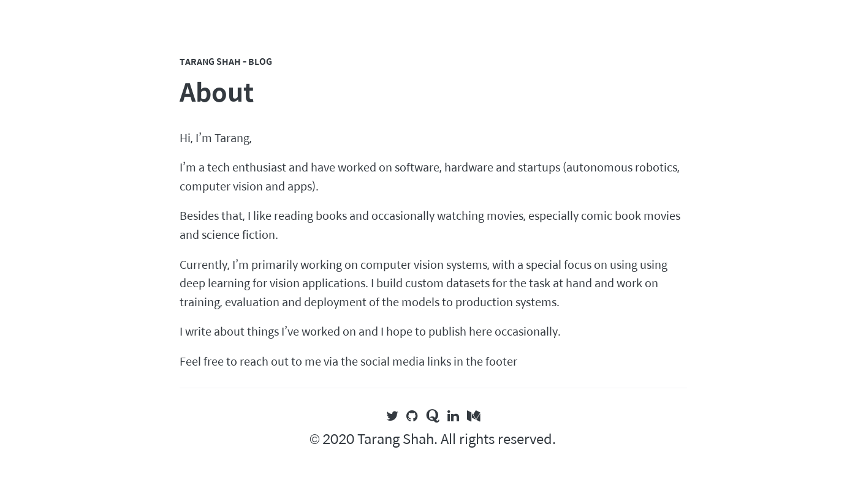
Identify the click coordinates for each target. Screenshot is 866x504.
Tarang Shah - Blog (226, 61)
